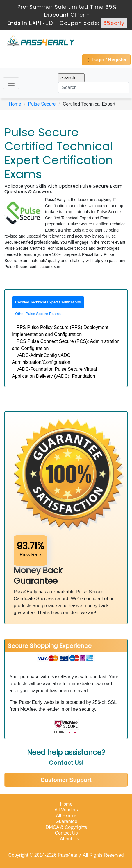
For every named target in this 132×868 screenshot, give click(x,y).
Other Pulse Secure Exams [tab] (38, 314)
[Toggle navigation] (11, 83)
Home (15, 104)
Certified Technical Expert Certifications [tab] (48, 302)
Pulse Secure (42, 104)
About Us (69, 839)
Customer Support (66, 780)
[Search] (94, 88)
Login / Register (106, 60)
